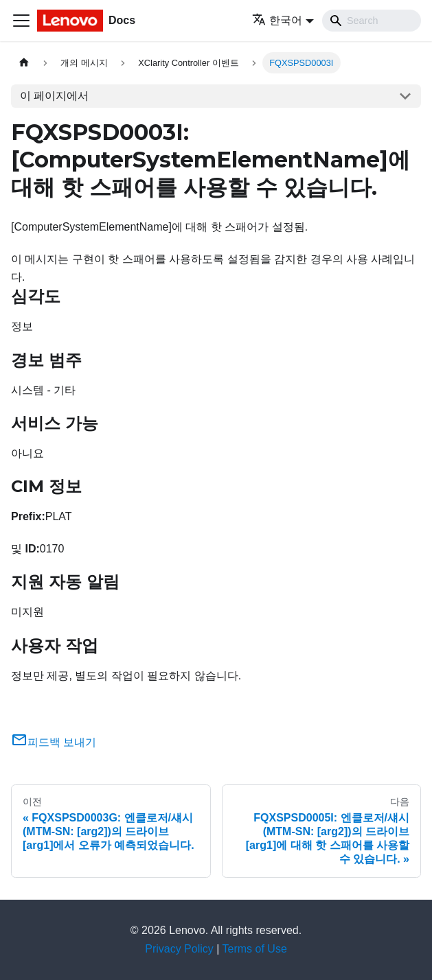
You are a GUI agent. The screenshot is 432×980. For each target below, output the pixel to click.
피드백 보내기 (54, 742)
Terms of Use (255, 949)
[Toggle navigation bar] (21, 21)
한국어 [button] (277, 20)
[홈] (24, 63)
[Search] (372, 21)
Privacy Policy (179, 949)
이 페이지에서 (54, 96)
